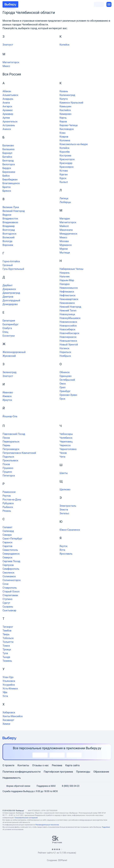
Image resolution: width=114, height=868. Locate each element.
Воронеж (8, 245)
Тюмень (7, 661)
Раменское (9, 492)
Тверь (6, 634)
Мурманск (66, 245)
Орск (63, 399)
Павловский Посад (14, 434)
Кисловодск (67, 129)
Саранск (7, 542)
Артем (6, 118)
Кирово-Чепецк (69, 125)
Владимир (9, 226)
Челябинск (66, 438)
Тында (6, 657)
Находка (65, 284)
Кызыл (64, 182)
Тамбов (7, 631)
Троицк (7, 649)
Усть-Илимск (10, 689)
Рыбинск (8, 507)
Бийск (6, 176)
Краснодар (66, 163)
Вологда (7, 241)
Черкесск (65, 445)
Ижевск (7, 396)
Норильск (65, 352)
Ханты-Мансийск (13, 716)
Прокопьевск (10, 460)
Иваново (8, 392)
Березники (9, 172)
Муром (64, 249)
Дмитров (8, 297)
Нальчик (65, 276)
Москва (64, 241)
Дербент (8, 285)
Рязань (7, 511)
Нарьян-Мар (67, 280)
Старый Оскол (11, 592)
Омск (63, 384)
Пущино (7, 472)
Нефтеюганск (68, 295)
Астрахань (9, 125)
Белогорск (9, 164)
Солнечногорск (12, 580)
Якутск (64, 546)
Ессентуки (9, 336)
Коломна (65, 140)
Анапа (6, 103)
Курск (63, 178)
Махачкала (66, 230)
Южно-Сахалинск (70, 530)
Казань (64, 91)
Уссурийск (9, 685)
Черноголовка (68, 449)
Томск (6, 646)
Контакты (23, 765)
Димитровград (11, 293)
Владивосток (10, 219)
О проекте (8, 765)
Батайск (7, 157)
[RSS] (72, 802)
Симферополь (11, 569)
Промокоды (83, 772)
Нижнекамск (67, 303)
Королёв (65, 152)
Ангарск (7, 106)
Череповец (66, 442)
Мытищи (65, 253)
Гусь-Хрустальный (13, 269)
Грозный (8, 265)
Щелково (65, 489)
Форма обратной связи (16, 786)
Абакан (7, 91)
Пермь (6, 445)
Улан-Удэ (8, 677)
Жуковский (9, 356)
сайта (76, 765)
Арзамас (8, 110)
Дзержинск (9, 289)
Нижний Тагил (68, 311)
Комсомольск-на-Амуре (74, 144)
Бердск (7, 168)
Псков (6, 464)
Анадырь (8, 99)
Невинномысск (69, 288)
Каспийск (65, 110)
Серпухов (8, 565)
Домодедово (10, 304)
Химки (6, 724)
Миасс (6, 66)
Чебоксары (66, 434)
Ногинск (65, 348)
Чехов (63, 453)
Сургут (6, 603)
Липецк (64, 198)
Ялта (62, 550)
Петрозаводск (11, 449)
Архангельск (10, 122)
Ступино (7, 599)
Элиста (64, 510)
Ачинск (7, 129)
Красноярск (67, 167)
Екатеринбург (10, 324)
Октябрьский (67, 380)
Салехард (8, 531)
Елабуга (7, 328)
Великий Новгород (14, 211)
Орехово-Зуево (68, 395)
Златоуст (8, 45)
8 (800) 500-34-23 (69, 786)
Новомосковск (68, 322)
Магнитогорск (11, 62)
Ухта (5, 696)
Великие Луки (11, 207)
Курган (64, 174)
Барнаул (7, 153)
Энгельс (64, 513)
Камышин (66, 106)
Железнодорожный (14, 352)
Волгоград (9, 230)
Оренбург (65, 391)
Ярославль (66, 554)
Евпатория (9, 321)
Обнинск (65, 372)
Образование (101, 772)
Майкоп (64, 226)
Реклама (57, 765)
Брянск (7, 191)
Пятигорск (9, 476)
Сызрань (8, 607)
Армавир (8, 114)
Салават (7, 527)
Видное (7, 215)
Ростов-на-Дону (12, 500)
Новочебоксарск (70, 333)
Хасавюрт (8, 720)
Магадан (65, 219)
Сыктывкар (9, 610)
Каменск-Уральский (71, 103)
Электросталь (68, 506)
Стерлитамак (10, 595)
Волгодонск (9, 234)
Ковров (64, 137)
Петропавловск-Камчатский (19, 453)
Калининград (67, 95)
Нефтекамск (67, 292)
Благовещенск (11, 183)
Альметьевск (10, 95)
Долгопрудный (11, 300)
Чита (62, 457)
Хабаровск (9, 712)
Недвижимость (12, 778)
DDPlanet (63, 860)
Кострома (65, 156)
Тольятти (8, 642)
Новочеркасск (68, 337)
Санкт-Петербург (12, 539)
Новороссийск (68, 326)
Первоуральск (11, 442)
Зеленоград (9, 372)
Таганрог (8, 627)
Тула (5, 653)
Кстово (64, 171)
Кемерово (66, 114)
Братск (7, 187)
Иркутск (7, 400)
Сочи (5, 584)
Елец (5, 332)
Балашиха (9, 149)
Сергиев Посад (11, 561)
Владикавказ (10, 222)
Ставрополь (10, 588)
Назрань (65, 273)
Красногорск (67, 159)
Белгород (8, 161)
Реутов (7, 496)
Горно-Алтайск (11, 261)
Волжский (9, 237)
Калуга (64, 99)
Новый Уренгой (69, 345)
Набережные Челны (72, 269)
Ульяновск (9, 681)
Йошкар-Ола (10, 416)
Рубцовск (8, 503)
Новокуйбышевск (70, 318)
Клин (63, 133)
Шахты (64, 473)
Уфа (5, 692)
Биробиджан (10, 179)
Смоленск (8, 573)
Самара (7, 535)
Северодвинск (11, 554)
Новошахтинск (68, 341)
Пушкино (8, 468)
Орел (63, 387)
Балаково (8, 145)
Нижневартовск (69, 299)
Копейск (65, 45)
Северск (7, 557)
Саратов (7, 546)
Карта (69, 765)
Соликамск (9, 576)
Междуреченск (69, 234)
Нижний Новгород (70, 307)
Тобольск (8, 638)
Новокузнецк (67, 314)
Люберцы (65, 202)
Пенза (6, 438)
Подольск (8, 457)
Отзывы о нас (40, 765)
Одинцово (66, 376)
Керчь (63, 118)
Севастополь (10, 550)
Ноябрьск (65, 356)
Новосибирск (67, 329)
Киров (63, 122)
